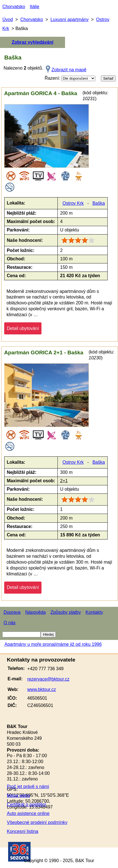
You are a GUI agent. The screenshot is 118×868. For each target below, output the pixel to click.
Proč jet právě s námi (28, 787)
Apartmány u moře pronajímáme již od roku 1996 (53, 644)
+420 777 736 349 (45, 669)
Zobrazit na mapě (69, 70)
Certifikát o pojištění (26, 804)
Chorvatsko (14, 7)
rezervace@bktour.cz (48, 679)
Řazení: (70, 78)
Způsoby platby (66, 612)
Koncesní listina (22, 831)
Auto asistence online (28, 813)
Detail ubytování (23, 328)
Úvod (7, 19)
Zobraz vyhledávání (33, 42)
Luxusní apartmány (70, 19)
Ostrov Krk (73, 203)
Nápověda (35, 612)
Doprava (12, 612)
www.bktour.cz (41, 689)
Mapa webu (18, 795)
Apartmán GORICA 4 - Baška (41, 93)
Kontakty (94, 612)
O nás (10, 623)
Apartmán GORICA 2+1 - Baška (44, 353)
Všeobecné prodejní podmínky (37, 822)
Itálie (34, 7)
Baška (99, 203)
